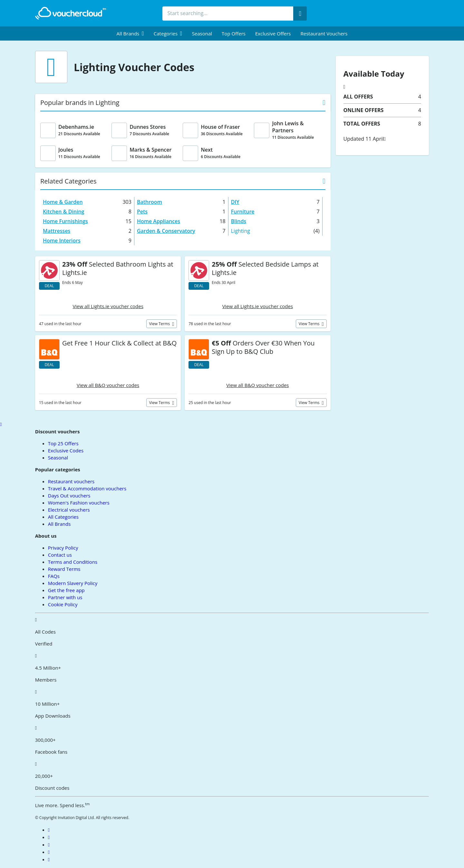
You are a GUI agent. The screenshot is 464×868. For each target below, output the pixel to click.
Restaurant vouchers (324, 33)
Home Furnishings (65, 221)
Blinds (239, 221)
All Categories (63, 517)
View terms (160, 324)
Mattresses (57, 231)
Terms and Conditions (73, 562)
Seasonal (202, 33)
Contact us (60, 555)
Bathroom (150, 202)
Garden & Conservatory (166, 231)
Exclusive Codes (66, 450)
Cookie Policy (63, 604)
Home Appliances (159, 221)
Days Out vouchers (69, 495)
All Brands (59, 524)
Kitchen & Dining (63, 212)
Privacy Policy (63, 548)
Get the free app (66, 590)
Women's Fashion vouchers (79, 503)
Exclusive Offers (273, 33)
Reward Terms (64, 569)
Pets (142, 212)
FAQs (54, 576)
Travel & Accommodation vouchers (87, 488)
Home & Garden (63, 202)
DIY (235, 202)
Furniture (243, 212)
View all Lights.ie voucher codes (108, 306)
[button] (130, 33)
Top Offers (234, 33)
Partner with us (65, 597)
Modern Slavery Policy (73, 583)
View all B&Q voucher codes (108, 385)
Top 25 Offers (63, 443)
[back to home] (71, 13)
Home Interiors (62, 241)
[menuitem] (130, 33)
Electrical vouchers (69, 510)
